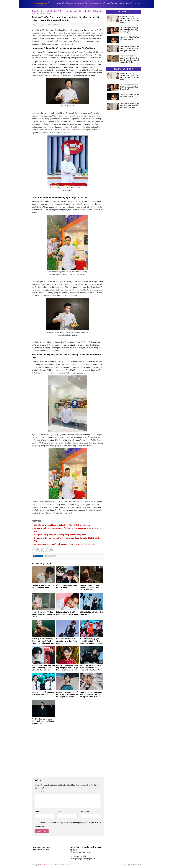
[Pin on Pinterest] (47, 550)
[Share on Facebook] (34, 550)
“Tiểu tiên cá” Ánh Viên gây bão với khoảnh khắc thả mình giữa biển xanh (130, 49)
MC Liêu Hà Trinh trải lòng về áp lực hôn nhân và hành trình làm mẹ (62, 525)
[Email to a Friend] (42, 550)
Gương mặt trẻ (46, 11)
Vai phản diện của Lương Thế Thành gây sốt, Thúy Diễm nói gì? (129, 30)
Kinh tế (129, 3)
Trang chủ (36, 11)
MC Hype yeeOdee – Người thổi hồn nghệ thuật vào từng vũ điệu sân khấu (65, 544)
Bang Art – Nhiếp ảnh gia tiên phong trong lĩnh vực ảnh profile (60, 535)
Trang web (85, 812)
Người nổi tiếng (81, 3)
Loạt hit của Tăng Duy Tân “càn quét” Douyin (130, 38)
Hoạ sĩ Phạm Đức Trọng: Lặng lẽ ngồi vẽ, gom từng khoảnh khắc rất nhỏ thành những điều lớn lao (130, 59)
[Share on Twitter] (38, 550)
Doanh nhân (95, 3)
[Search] (140, 9)
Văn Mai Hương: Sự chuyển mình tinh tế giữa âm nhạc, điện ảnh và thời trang (129, 19)
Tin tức (137, 3)
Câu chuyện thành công (113, 3)
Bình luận (39, 792)
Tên (37, 812)
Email (61, 812)
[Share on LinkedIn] (51, 550)
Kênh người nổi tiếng (64, 3)
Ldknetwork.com (48, 865)
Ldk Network (66, 865)
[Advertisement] (68, 752)
